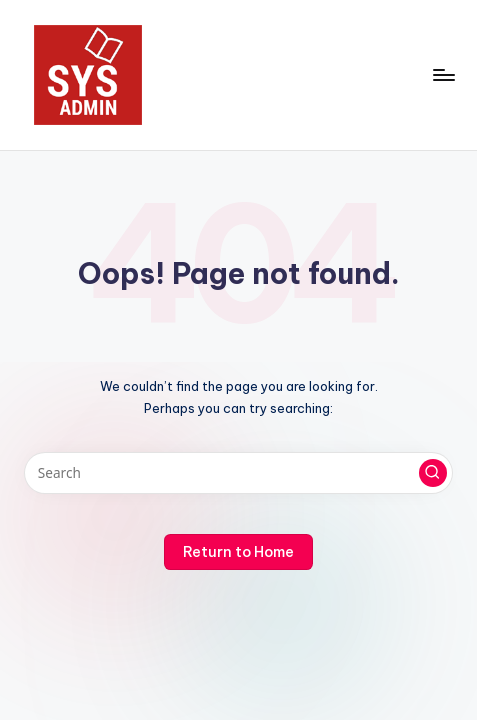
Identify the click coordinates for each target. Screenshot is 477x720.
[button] (433, 473)
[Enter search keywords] (238, 473)
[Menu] (443, 74)
